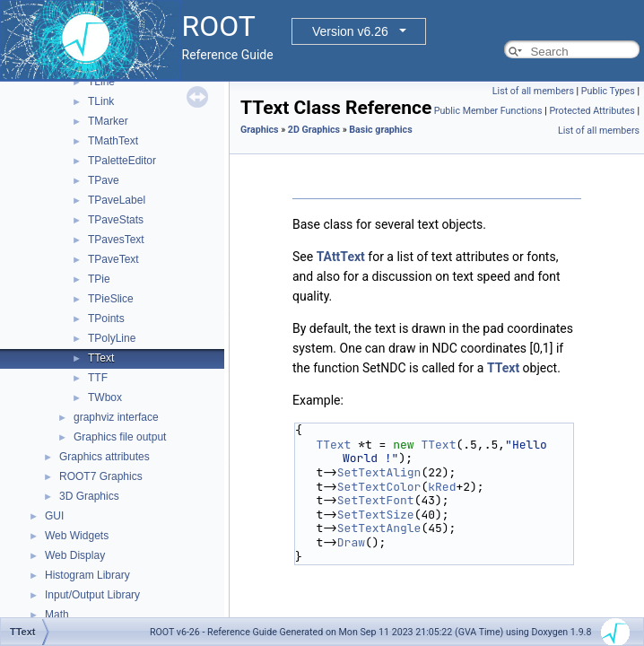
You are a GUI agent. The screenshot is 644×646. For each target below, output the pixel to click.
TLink (101, 101)
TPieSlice (111, 299)
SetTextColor (379, 487)
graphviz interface (116, 417)
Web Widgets (77, 536)
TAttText (341, 257)
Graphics (260, 130)
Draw (351, 542)
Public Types (608, 91)
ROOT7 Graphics (101, 476)
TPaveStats (116, 220)
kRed (442, 487)
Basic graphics (380, 130)
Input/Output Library (92, 595)
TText (101, 358)
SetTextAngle (379, 528)
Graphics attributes (104, 457)
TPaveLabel (117, 200)
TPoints (106, 319)
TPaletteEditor (122, 161)
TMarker (108, 121)
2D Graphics (314, 130)
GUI (54, 516)
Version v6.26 (350, 31)
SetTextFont (376, 500)
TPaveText (113, 259)
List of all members (533, 91)
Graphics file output (120, 437)
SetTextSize (376, 515)
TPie (99, 279)
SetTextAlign (379, 472)
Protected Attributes (592, 111)
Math (57, 615)
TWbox (105, 397)
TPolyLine (112, 338)
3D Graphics (89, 496)
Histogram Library (87, 575)
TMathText (113, 141)
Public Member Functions (488, 111)
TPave (104, 180)
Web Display (75, 555)
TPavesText (116, 240)
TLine (101, 82)
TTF (98, 378)
